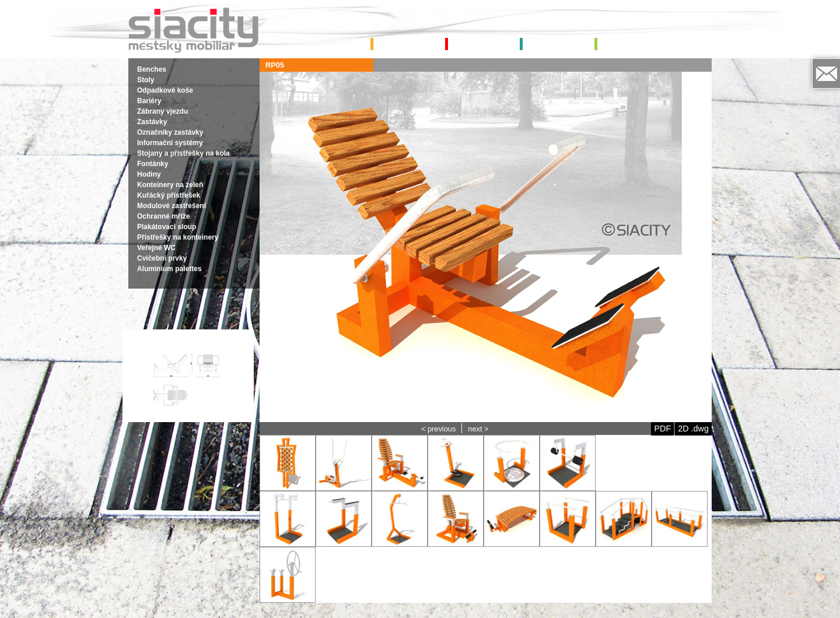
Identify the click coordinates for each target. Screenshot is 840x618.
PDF (662, 429)
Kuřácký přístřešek (169, 195)
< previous (438, 429)
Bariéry (149, 101)
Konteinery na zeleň (170, 185)
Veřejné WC (156, 248)
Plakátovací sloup (167, 227)
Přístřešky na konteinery (178, 237)
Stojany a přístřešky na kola (183, 153)
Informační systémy (170, 143)
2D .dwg (693, 429)
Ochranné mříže (164, 216)
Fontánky (153, 164)
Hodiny (149, 174)
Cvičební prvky (162, 258)
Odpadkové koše (165, 90)
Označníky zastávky (170, 132)
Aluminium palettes (169, 269)
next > (478, 429)
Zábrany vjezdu (162, 111)
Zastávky (152, 122)
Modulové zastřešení (171, 206)
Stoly (146, 80)
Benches (152, 69)
